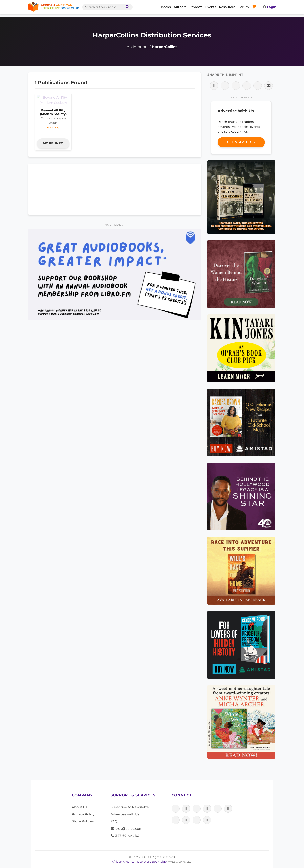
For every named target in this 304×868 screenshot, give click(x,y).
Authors (180, 7)
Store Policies (83, 821)
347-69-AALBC (125, 836)
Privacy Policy (83, 814)
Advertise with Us (125, 814)
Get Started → (241, 142)
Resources (227, 7)
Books (166, 7)
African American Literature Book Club (139, 862)
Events (211, 7)
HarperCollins (165, 47)
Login (269, 7)
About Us (80, 807)
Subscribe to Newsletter (130, 807)
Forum (244, 7)
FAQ (114, 821)
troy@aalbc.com (127, 829)
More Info (53, 133)
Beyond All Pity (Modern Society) (53, 102)
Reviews (196, 7)
